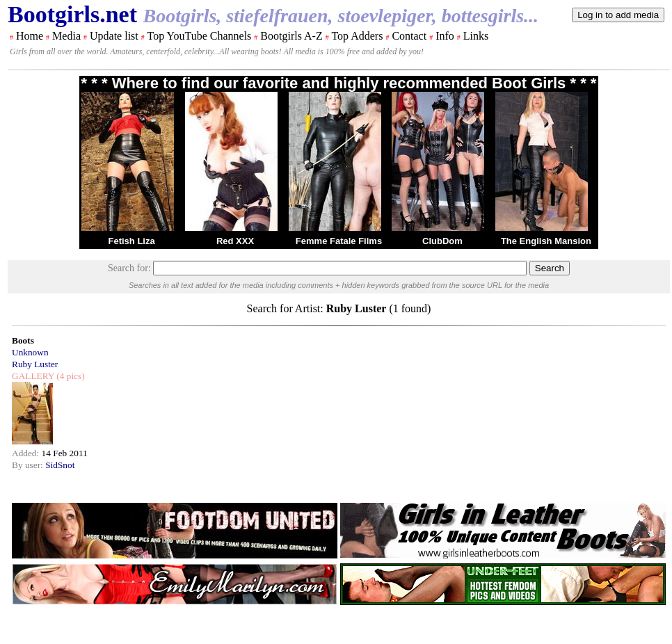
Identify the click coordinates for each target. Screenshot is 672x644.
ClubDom (442, 241)
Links (476, 36)
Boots (23, 340)
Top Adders (357, 36)
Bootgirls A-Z (291, 36)
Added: (27, 453)
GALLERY (33, 376)
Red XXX (235, 241)
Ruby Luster (35, 364)
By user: (29, 465)
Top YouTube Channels (199, 36)
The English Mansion (546, 241)
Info (445, 36)
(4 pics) (70, 376)
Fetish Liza (131, 241)
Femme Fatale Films (339, 241)
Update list (114, 36)
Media (66, 36)
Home (30, 36)
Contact (409, 36)
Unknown (30, 352)
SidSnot (60, 465)
